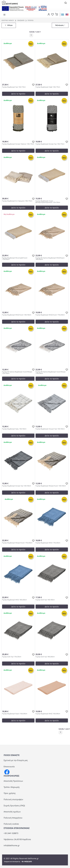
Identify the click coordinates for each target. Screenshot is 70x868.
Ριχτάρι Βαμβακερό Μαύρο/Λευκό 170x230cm (17, 543)
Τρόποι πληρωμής (12, 787)
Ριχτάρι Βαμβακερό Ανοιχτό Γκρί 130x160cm (50, 429)
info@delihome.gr (12, 845)
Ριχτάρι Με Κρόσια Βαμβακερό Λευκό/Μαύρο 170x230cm (51, 373)
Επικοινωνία (9, 767)
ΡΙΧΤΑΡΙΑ (29, 20)
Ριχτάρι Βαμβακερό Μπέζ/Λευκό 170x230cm (50, 315)
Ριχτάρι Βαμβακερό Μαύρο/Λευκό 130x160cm (51, 486)
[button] (57, 14)
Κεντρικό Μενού (8, 20)
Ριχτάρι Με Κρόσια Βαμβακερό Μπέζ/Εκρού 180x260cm (50, 259)
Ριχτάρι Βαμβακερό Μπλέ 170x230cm (48, 543)
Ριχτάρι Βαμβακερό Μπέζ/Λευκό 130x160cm (17, 315)
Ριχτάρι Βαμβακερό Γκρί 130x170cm (14, 87)
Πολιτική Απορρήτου (13, 818)
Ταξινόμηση (60, 25)
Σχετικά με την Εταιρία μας (16, 760)
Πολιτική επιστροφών (13, 799)
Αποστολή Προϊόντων (13, 781)
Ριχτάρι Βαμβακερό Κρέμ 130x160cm (14, 429)
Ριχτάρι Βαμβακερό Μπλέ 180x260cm (14, 600)
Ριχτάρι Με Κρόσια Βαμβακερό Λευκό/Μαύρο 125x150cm (17, 373)
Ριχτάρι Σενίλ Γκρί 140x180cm (45, 600)
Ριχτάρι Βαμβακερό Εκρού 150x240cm (15, 714)
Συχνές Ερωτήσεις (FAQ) (14, 806)
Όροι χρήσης (10, 793)
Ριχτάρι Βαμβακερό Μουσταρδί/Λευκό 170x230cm (15, 259)
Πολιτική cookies (11, 824)
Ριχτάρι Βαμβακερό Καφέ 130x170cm (48, 87)
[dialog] (48, 14)
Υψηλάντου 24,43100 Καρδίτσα (17, 839)
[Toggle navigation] (66, 3)
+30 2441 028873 (11, 833)
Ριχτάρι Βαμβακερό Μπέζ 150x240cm (48, 714)
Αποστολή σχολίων (12, 812)
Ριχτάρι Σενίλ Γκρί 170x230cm (12, 657)
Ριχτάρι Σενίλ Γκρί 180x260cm (45, 657)
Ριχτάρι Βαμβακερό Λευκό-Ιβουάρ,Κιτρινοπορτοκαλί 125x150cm (48, 202)
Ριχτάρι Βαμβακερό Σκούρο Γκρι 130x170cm (50, 144)
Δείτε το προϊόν (18, 94)
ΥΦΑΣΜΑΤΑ (19, 20)
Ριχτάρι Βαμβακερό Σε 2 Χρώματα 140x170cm (17, 201)
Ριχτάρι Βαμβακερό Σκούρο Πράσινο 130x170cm (18, 144)
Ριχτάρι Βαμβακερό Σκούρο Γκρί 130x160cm (17, 486)
